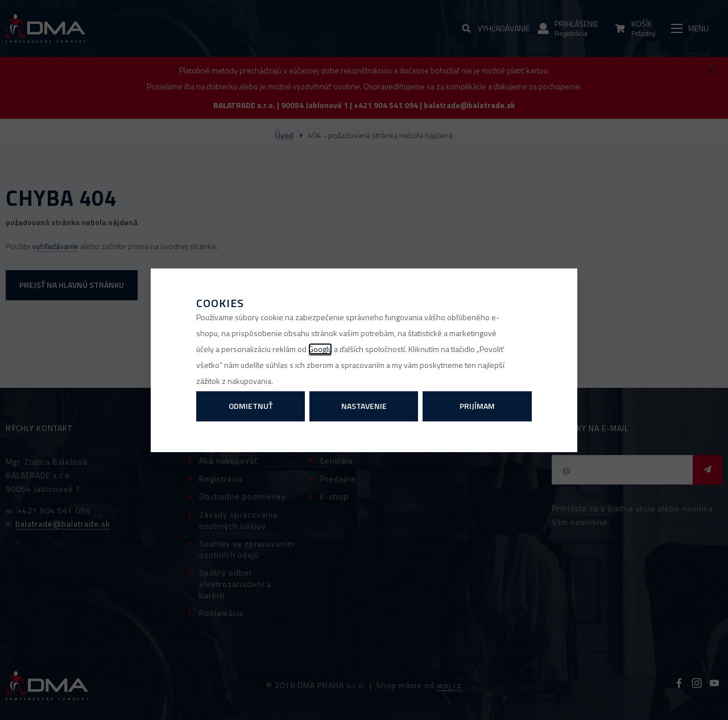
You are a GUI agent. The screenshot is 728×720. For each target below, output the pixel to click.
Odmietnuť (251, 406)
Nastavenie (364, 406)
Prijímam (477, 406)
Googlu (320, 349)
